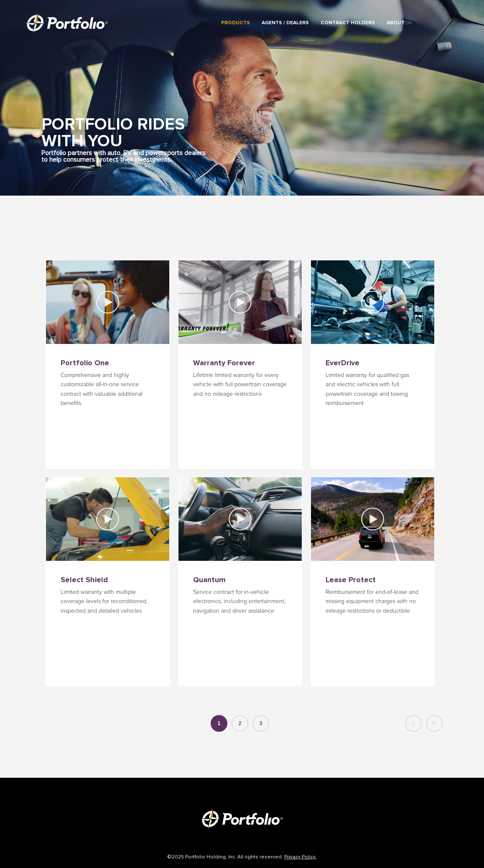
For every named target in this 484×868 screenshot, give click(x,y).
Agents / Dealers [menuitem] (285, 23)
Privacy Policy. (300, 857)
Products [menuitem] (236, 23)
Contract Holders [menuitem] (348, 23)
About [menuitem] (396, 23)
